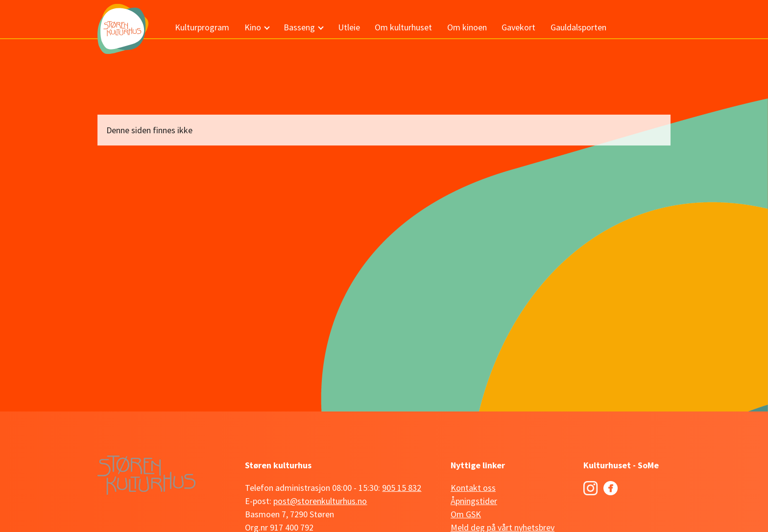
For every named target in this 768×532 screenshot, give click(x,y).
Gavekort (518, 27)
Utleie (349, 27)
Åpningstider (474, 501)
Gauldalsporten (578, 27)
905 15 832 (402, 488)
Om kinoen (467, 27)
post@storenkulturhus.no (320, 501)
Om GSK (466, 514)
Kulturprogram (202, 27)
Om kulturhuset (403, 27)
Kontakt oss (473, 488)
